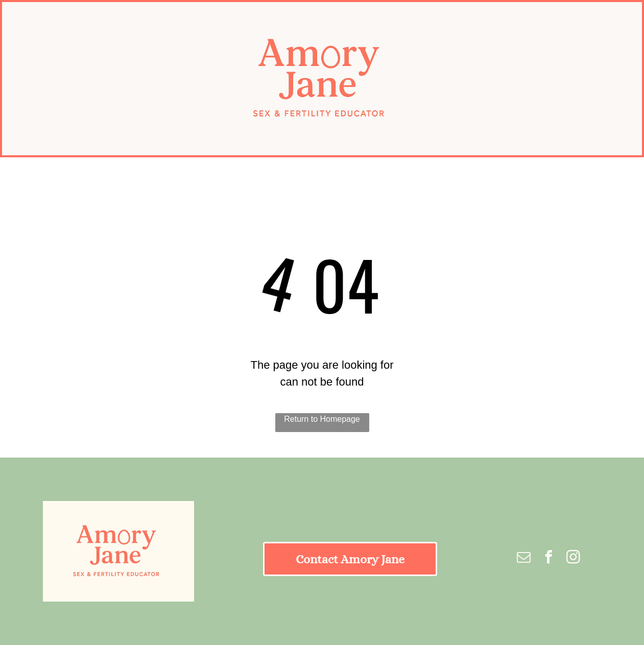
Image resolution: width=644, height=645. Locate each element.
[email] (524, 558)
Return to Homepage (322, 419)
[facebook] (548, 558)
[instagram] (574, 558)
